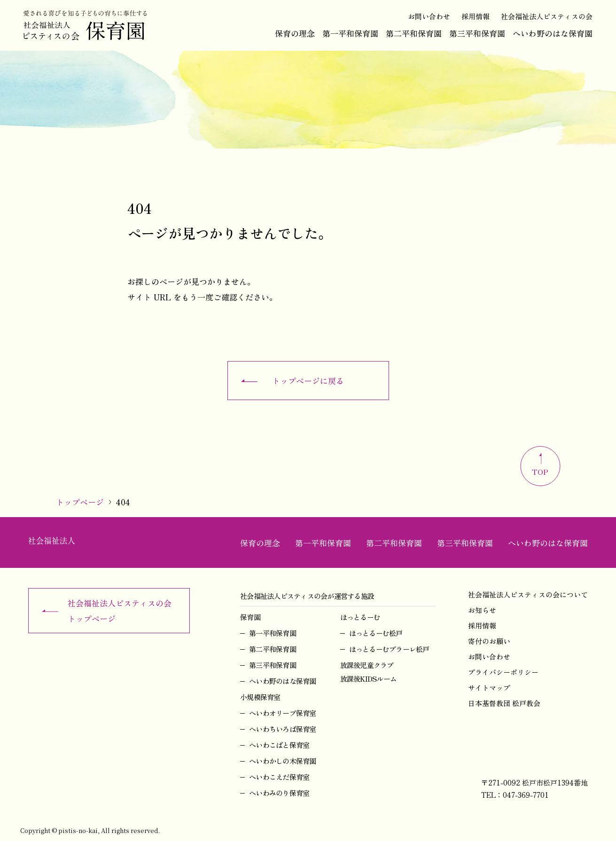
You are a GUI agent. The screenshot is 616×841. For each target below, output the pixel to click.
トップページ (80, 502)
